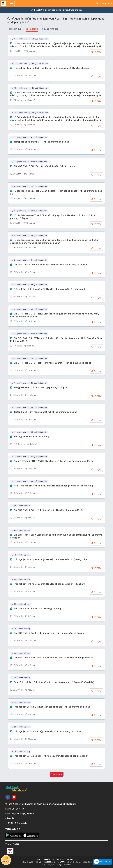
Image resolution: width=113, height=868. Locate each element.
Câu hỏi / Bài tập (50, 29)
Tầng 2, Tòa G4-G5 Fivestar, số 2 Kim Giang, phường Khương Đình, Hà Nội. (42, 804)
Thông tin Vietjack (17, 823)
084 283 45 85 (19, 809)
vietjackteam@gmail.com (23, 814)
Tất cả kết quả (14, 29)
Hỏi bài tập (6, 859)
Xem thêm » (57, 774)
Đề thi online (32, 29)
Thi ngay (96, 52)
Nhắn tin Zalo (102, 862)
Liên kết (10, 819)
